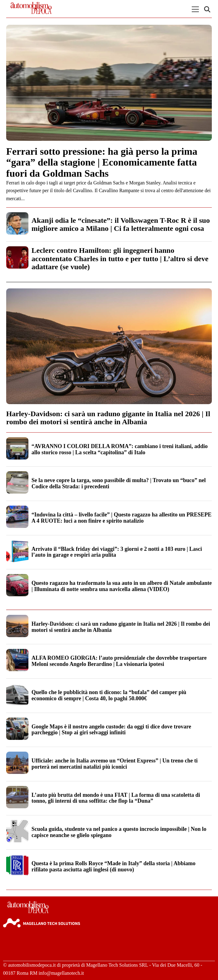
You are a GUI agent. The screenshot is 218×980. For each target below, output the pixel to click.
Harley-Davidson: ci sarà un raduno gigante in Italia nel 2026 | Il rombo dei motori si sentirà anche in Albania (108, 418)
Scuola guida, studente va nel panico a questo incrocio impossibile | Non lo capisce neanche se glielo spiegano (119, 832)
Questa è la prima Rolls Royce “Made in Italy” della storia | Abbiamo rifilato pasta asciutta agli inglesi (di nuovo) (113, 866)
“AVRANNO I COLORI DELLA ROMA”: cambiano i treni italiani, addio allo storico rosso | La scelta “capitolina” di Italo (119, 449)
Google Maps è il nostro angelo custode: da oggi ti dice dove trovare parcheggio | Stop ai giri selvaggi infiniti (111, 730)
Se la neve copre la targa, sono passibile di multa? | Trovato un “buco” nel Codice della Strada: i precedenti (119, 483)
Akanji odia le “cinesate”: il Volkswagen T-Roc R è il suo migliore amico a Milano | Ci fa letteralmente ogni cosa (121, 224)
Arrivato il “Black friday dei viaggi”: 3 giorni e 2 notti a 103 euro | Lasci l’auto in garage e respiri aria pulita (117, 552)
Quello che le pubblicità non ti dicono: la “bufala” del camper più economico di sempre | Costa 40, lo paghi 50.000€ (109, 695)
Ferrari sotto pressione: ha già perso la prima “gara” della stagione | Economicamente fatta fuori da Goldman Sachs (102, 162)
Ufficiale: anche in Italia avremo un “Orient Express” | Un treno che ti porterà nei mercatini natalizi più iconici (115, 764)
